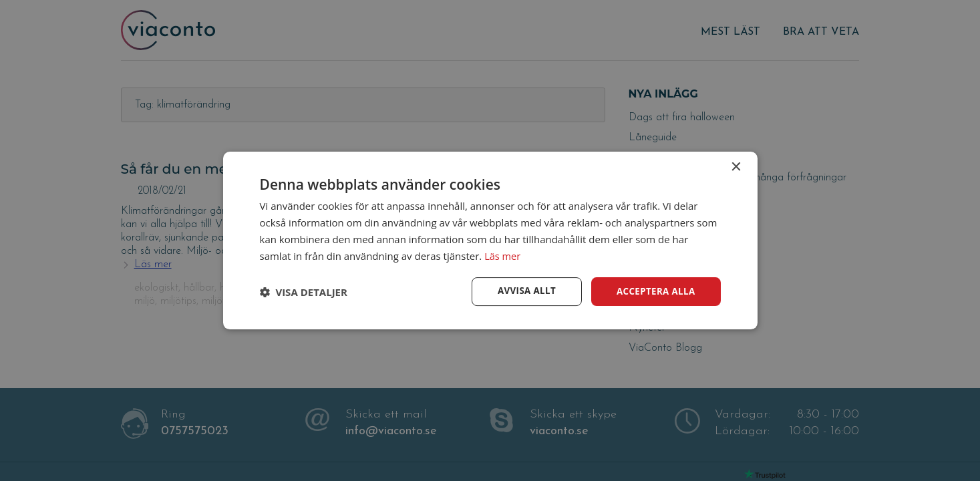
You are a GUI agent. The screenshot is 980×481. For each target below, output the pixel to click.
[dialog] (490, 240)
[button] (304, 292)
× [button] (736, 167)
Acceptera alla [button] (654, 291)
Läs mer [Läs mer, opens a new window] (503, 255)
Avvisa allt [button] (521, 291)
